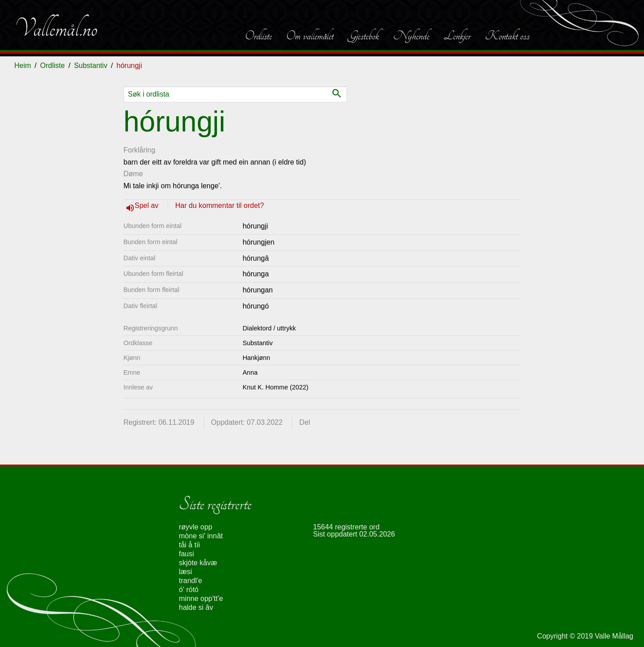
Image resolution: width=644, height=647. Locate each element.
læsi (185, 572)
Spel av (148, 205)
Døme (133, 174)
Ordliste (258, 36)
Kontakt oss (507, 36)
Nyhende (411, 36)
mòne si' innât (201, 536)
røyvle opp (196, 527)
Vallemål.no (56, 29)
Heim (23, 66)
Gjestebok (363, 36)
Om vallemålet (310, 36)
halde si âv (196, 607)
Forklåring (139, 150)
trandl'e (191, 581)
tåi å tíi (189, 545)
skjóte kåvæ (198, 563)
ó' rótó (189, 590)
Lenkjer (457, 36)
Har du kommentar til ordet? (220, 205)
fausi (186, 554)
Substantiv (91, 66)
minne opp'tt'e (201, 598)
